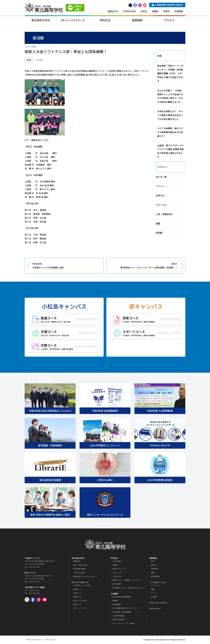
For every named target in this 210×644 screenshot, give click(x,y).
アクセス (169, 21)
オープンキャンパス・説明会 (123, 624)
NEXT (144, 266)
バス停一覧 (117, 577)
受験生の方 (113, 12)
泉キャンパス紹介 (80, 601)
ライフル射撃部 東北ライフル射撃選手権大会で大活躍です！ (170, 133)
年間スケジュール (119, 569)
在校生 (144, 12)
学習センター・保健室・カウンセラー (127, 581)
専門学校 (155, 569)
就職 (153, 573)
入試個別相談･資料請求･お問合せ (167, 5)
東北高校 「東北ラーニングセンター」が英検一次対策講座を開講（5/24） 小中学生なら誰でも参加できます (170, 74)
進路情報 (137, 21)
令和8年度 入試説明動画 (122, 612)
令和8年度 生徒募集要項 (122, 597)
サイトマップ (155, 609)
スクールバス (117, 573)
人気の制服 (117, 562)
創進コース (78, 590)
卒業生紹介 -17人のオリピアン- (86, 577)
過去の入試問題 (118, 620)
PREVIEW (66, 266)
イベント (160, 187)
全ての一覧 (161, 177)
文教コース (78, 597)
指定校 (154, 565)
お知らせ (160, 196)
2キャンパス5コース (73, 21)
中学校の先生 (129, 12)
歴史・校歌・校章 (80, 565)
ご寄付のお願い (79, 573)
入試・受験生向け (164, 214)
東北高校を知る (41, 21)
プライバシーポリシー (159, 603)
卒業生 (166, 12)
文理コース (78, 594)
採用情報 (179, 12)
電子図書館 (117, 584)
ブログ (27, 47)
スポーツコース (79, 609)
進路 (158, 224)
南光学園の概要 (79, 569)
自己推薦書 (117, 605)
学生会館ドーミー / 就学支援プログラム (128, 588)
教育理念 (77, 562)
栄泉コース (78, 605)
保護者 (155, 12)
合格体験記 (155, 577)
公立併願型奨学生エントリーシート (126, 609)
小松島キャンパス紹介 (82, 586)
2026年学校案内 (118, 616)
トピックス (161, 205)
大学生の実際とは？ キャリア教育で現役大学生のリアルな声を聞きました (170, 116)
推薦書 (115, 601)
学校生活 (105, 21)
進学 (153, 562)
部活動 (34, 47)
